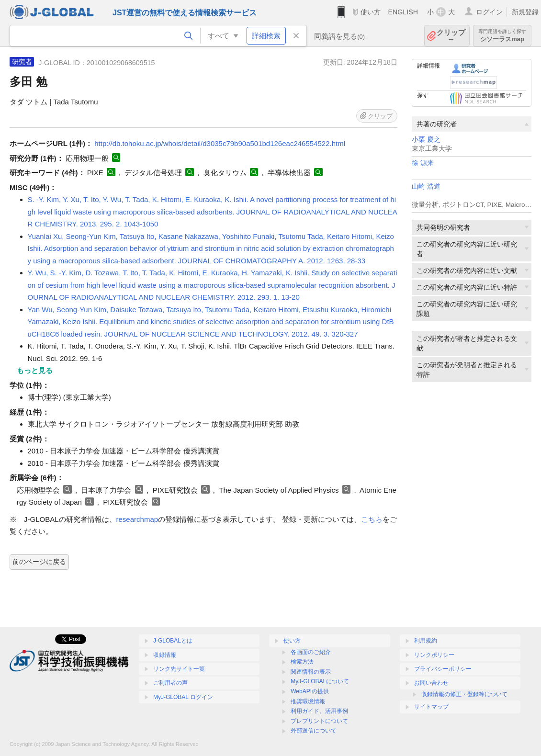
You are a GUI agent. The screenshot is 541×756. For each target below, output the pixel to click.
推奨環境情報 (308, 701)
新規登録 (525, 12)
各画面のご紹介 (311, 652)
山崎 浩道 (426, 186)
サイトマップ (431, 707)
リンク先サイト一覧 (179, 669)
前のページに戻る (39, 562)
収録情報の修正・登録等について (464, 694)
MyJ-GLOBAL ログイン (183, 697)
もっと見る (35, 370)
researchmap (137, 519)
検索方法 (302, 662)
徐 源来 (423, 163)
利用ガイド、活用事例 (319, 711)
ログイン (489, 12)
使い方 (371, 12)
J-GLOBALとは (173, 641)
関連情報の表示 (311, 672)
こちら (372, 519)
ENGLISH (403, 12)
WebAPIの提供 (310, 691)
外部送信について (314, 731)
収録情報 (165, 655)
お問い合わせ (431, 683)
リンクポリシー (434, 655)
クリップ (451, 36)
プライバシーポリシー (443, 669)
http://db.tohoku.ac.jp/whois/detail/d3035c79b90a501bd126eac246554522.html (220, 143)
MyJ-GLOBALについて (320, 681)
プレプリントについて (319, 721)
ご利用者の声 (170, 683)
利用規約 (426, 641)
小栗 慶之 (426, 140)
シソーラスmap (502, 36)
